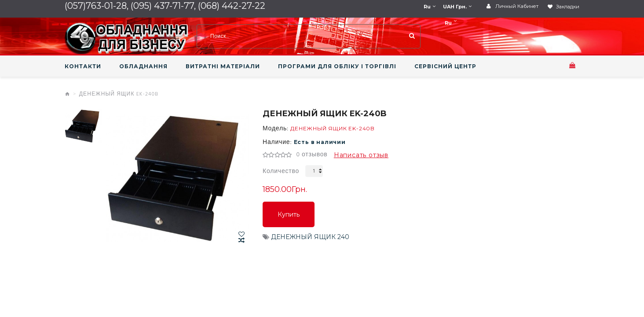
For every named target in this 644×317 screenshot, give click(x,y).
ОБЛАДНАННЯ (143, 66)
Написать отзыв (361, 155)
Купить (289, 214)
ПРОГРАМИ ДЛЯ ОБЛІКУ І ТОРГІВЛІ (337, 66)
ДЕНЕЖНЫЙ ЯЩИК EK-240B (119, 94)
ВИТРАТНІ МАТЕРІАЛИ (223, 66)
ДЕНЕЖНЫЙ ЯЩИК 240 (310, 237)
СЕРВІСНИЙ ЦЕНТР (445, 66)
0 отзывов (312, 155)
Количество (281, 171)
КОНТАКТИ (83, 66)
